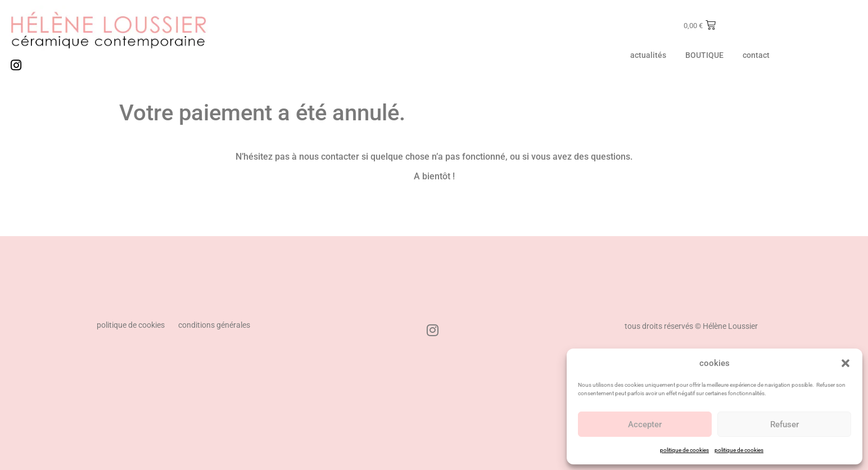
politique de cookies (684, 450)
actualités (648, 55)
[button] (846, 363)
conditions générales (214, 325)
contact (756, 55)
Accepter (645, 424)
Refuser (785, 424)
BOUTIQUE (704, 55)
